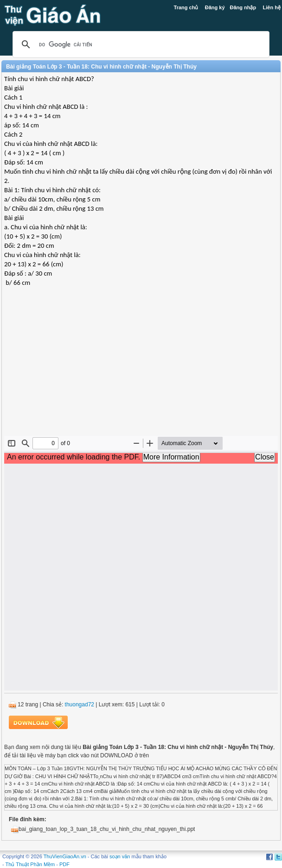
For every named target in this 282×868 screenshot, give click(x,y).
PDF (64, 864)
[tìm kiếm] (140, 44)
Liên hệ (272, 7)
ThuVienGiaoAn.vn (65, 856)
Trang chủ (186, 7)
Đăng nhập (243, 7)
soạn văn (120, 856)
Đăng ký (215, 7)
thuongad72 (80, 704)
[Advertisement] (141, 369)
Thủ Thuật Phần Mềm (30, 864)
